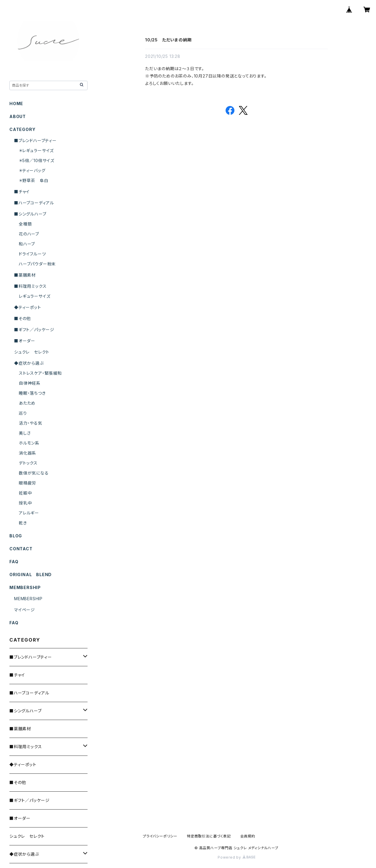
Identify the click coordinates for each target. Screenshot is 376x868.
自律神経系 (30, 383)
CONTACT (21, 549)
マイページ (25, 610)
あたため (27, 403)
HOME (16, 104)
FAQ (14, 562)
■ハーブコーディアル (34, 203)
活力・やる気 (31, 423)
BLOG (16, 536)
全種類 (25, 224)
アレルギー (29, 513)
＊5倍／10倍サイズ (37, 160)
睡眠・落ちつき (32, 393)
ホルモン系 (29, 443)
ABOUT (18, 116)
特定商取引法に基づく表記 (209, 836)
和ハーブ (27, 244)
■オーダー (25, 341)
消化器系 (27, 453)
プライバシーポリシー (160, 836)
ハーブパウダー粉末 (37, 264)
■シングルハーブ (30, 214)
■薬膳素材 (25, 275)
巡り (23, 413)
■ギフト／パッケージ (34, 330)
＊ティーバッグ (32, 170)
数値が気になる (34, 473)
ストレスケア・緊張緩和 (40, 373)
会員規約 (248, 836)
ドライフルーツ (32, 254)
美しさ (25, 433)
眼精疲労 (27, 483)
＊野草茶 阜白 (34, 180)
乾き (23, 523)
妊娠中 (25, 493)
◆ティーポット (28, 307)
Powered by (236, 857)
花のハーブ (29, 234)
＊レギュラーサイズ (36, 150)
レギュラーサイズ (35, 296)
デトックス (28, 463)
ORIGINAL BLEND (31, 575)
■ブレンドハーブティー (35, 141)
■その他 (22, 318)
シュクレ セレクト (32, 352)
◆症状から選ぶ (29, 363)
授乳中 (25, 503)
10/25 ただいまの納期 (168, 40)
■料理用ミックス (30, 286)
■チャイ (22, 192)
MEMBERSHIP (28, 599)
